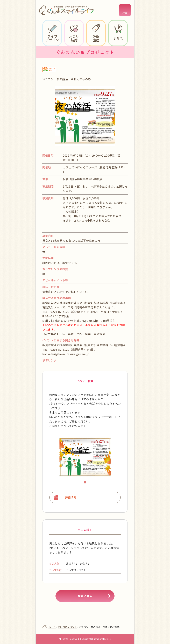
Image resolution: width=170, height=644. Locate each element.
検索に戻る (85, 596)
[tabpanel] (85, 457)
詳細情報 (71, 498)
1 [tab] (86, 483)
